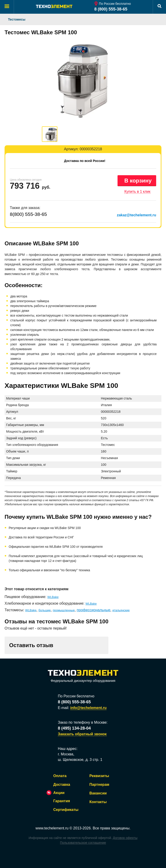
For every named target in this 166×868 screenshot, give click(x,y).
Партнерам (99, 785)
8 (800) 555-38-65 (111, 9)
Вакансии (98, 793)
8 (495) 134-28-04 (74, 728)
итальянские (121, 610)
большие (45, 610)
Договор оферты (125, 838)
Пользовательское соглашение (83, 843)
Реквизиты (99, 776)
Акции (59, 793)
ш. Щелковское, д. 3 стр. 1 (80, 760)
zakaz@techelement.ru (137, 215)
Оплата (60, 776)
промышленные (64, 610)
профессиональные (94, 610)
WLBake (53, 597)
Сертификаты (66, 810)
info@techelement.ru (88, 708)
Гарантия (62, 801)
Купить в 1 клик (137, 192)
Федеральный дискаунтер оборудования (83, 676)
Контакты (98, 802)
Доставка (62, 785)
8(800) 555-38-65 (28, 214)
